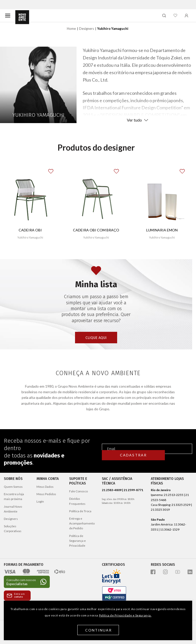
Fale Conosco (78, 491)
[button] (55, 168)
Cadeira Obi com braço (96, 230)
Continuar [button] (99, 630)
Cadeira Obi (30, 230)
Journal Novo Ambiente (13, 509)
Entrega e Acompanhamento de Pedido (82, 523)
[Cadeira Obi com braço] (96, 195)
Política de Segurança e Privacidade (77, 541)
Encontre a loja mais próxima (14, 496)
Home (71, 29)
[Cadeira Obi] (30, 195)
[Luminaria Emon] (162, 195)
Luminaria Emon (162, 230)
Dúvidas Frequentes (77, 501)
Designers (87, 29)
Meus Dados (45, 487)
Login (40, 501)
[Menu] (8, 15)
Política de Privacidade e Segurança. (125, 615)
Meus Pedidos (46, 494)
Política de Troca (80, 511)
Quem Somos (13, 487)
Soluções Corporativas (13, 529)
